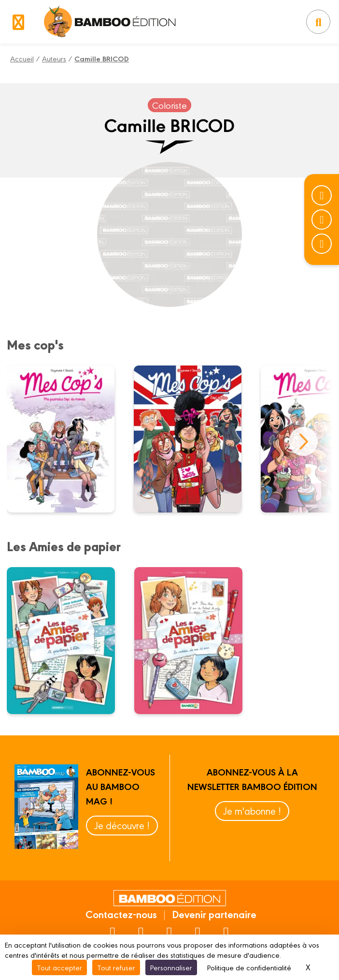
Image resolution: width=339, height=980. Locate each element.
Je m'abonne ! (252, 811)
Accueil (22, 58)
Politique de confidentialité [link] (249, 967)
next (303, 441)
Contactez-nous (121, 914)
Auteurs (54, 58)
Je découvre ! (122, 825)
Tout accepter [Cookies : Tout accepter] (59, 967)
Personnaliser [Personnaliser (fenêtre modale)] (171, 967)
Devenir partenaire (214, 914)
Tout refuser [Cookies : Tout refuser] (116, 967)
